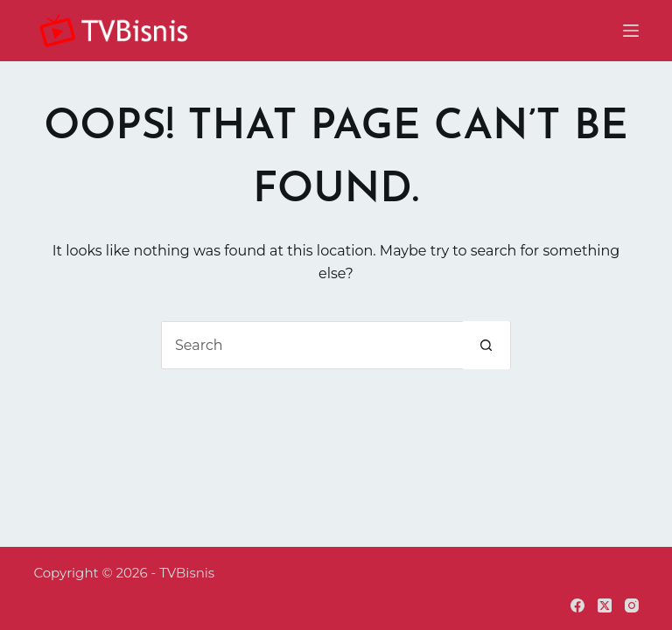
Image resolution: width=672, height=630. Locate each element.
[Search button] (486, 345)
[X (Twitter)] (605, 605)
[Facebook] (577, 605)
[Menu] (631, 31)
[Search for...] (312, 345)
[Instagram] (632, 605)
